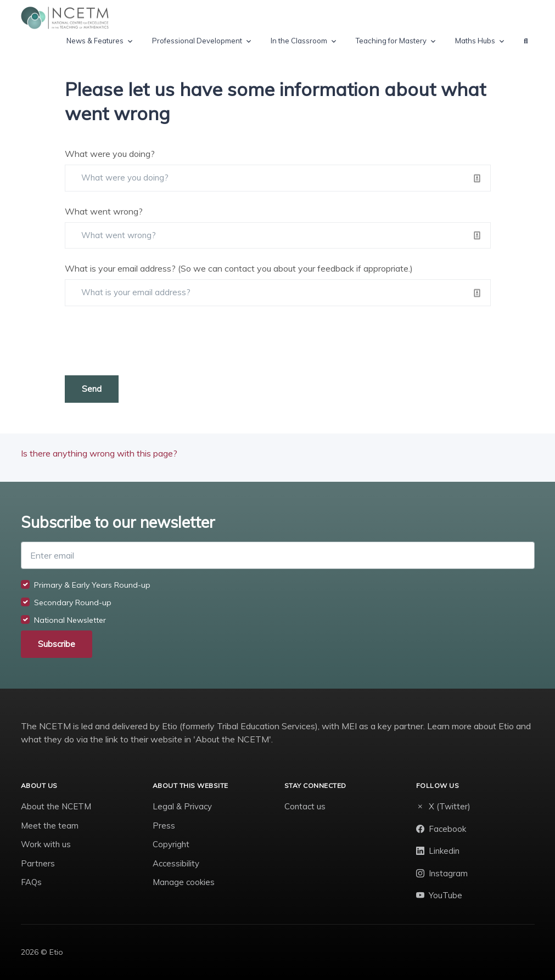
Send (92, 389)
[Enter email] (278, 555)
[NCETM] (65, 18)
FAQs (31, 882)
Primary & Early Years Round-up (92, 585)
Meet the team (50, 826)
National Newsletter (70, 620)
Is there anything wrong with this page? (99, 453)
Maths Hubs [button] (475, 41)
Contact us (305, 806)
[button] (526, 41)
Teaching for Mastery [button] (391, 41)
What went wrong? (104, 211)
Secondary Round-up (73, 602)
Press (164, 826)
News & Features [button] (95, 41)
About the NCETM (56, 806)
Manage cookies (184, 882)
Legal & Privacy (182, 806)
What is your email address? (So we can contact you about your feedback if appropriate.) (239, 268)
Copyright (171, 844)
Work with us (46, 844)
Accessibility (176, 863)
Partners (38, 863)
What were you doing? (110, 154)
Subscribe (57, 644)
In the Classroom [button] (299, 41)
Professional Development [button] (197, 41)
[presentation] (148, 341)
